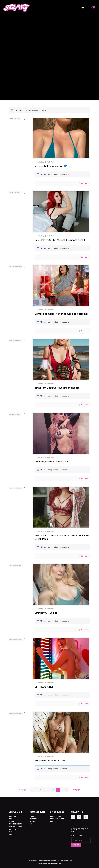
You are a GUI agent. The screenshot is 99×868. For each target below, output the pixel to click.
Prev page (21, 790)
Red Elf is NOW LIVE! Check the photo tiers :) (60, 240)
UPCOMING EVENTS (15, 824)
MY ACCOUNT (34, 819)
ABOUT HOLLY (13, 816)
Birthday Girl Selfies (46, 613)
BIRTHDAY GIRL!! (44, 687)
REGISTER (33, 816)
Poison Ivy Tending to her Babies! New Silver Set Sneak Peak (62, 537)
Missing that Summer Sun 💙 (51, 166)
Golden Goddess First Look (50, 760)
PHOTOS (12, 819)
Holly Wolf (51, 162)
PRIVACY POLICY (56, 816)
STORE (11, 832)
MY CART (33, 821)
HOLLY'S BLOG (14, 829)
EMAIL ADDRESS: (77, 836)
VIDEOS (11, 821)
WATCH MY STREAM (16, 827)
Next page (78, 790)
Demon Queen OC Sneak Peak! (52, 461)
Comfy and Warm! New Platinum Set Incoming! (61, 314)
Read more (85, 183)
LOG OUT (32, 824)
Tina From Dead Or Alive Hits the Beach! (57, 388)
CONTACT (12, 834)
